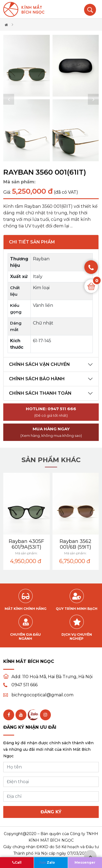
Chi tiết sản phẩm (32, 242)
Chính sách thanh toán (40, 393)
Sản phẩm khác (51, 460)
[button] (9, 99)
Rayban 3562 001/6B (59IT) (75, 544)
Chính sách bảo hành (37, 379)
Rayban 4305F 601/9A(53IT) (26, 544)
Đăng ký (51, 812)
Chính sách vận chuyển (39, 364)
